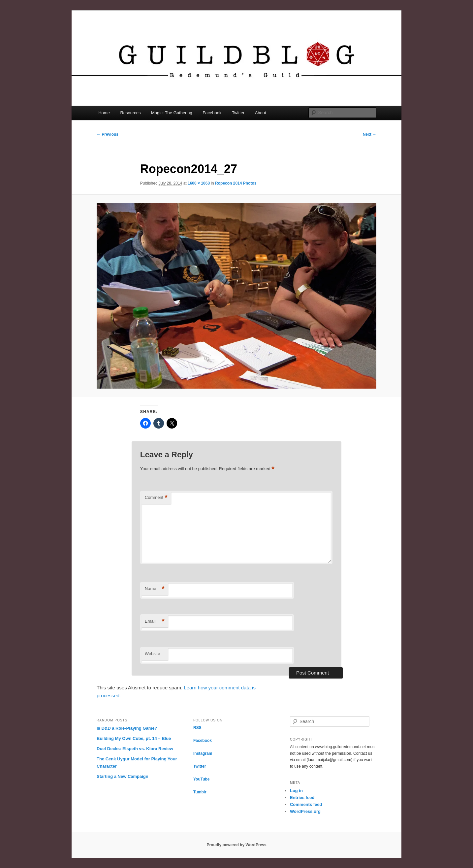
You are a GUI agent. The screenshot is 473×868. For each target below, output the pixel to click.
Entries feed (302, 798)
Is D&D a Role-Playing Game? (127, 728)
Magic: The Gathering (172, 113)
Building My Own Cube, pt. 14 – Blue (134, 738)
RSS (197, 728)
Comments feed (306, 804)
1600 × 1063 (199, 183)
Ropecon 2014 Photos (236, 183)
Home (104, 113)
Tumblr (200, 792)
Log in (296, 791)
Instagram (203, 753)
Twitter (238, 113)
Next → (370, 134)
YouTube (202, 779)
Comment (156, 498)
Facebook (212, 113)
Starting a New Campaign (123, 776)
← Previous (108, 134)
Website (153, 654)
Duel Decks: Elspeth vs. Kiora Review (135, 749)
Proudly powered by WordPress (236, 845)
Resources (130, 113)
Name (155, 589)
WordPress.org (305, 811)
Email (155, 622)
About (261, 113)
